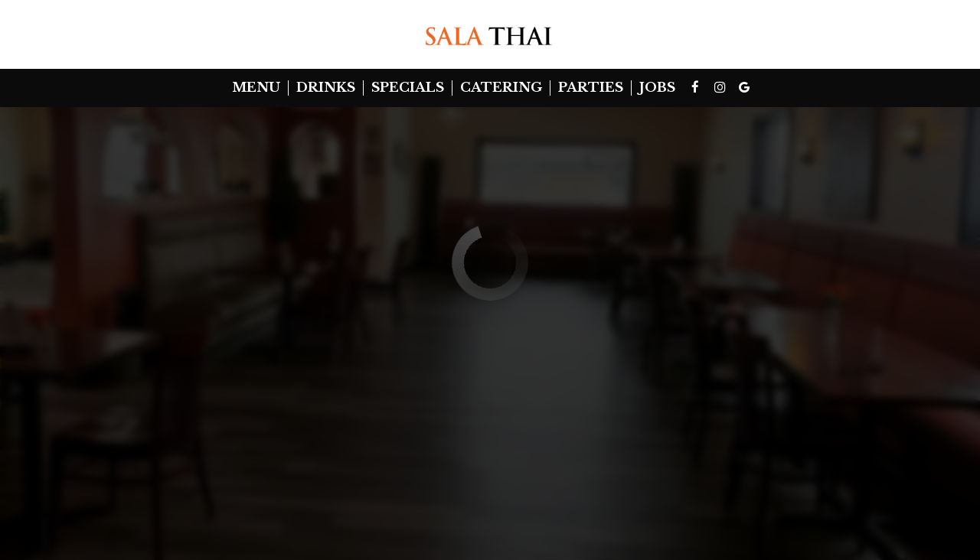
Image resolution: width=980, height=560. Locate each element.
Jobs (657, 88)
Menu (256, 88)
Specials (408, 88)
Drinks (326, 88)
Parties (591, 88)
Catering (501, 88)
